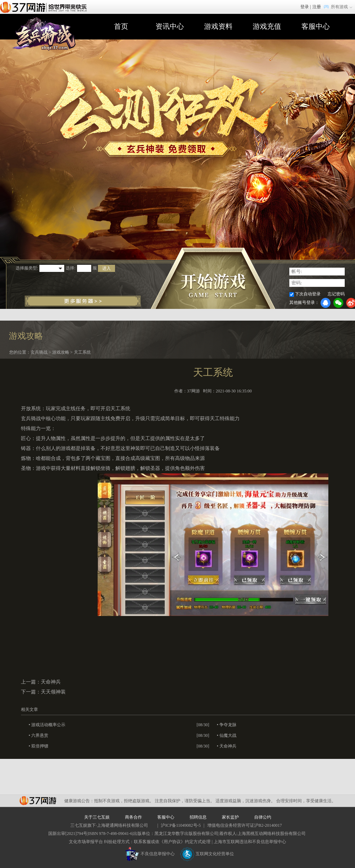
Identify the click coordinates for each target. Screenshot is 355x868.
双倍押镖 (40, 746)
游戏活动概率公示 (48, 725)
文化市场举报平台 (86, 842)
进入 (106, 268)
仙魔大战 (228, 735)
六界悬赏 (40, 735)
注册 (317, 7)
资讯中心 (170, 26)
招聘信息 (198, 817)
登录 (305, 7)
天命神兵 (51, 682)
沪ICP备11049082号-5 (181, 825)
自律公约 (263, 817)
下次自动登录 (308, 294)
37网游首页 (45, 7)
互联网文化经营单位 (207, 854)
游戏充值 (267, 26)
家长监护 (230, 817)
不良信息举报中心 (150, 854)
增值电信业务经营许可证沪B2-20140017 (245, 825)
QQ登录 (326, 303)
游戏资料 (218, 26)
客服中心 (316, 26)
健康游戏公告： (79, 801)
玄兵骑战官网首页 (44, 34)
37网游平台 (38, 801)
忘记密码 (336, 294)
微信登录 (338, 303)
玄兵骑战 (39, 352)
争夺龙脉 (228, 725)
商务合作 (133, 817)
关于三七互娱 (97, 817)
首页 (121, 26)
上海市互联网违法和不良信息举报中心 (250, 842)
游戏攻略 (61, 352)
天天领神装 (53, 692)
